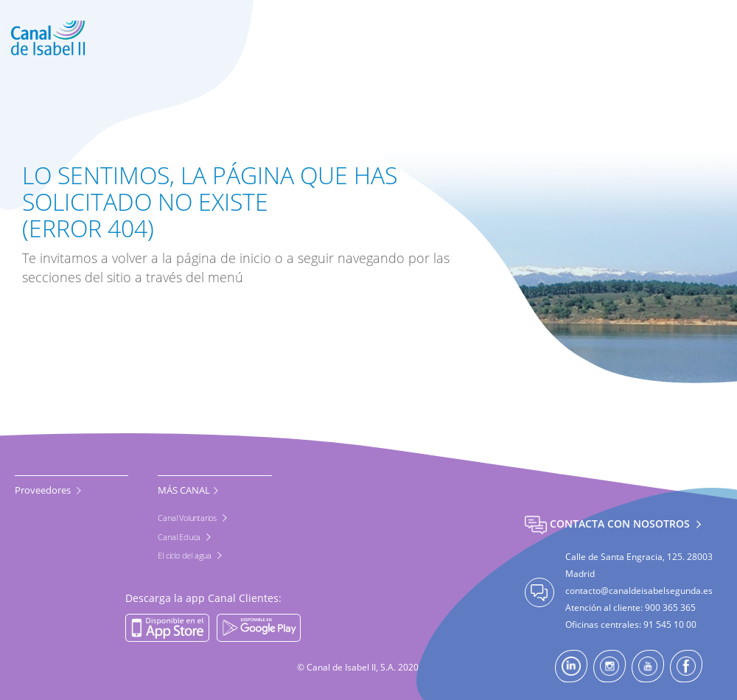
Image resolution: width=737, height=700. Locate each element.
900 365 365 (670, 608)
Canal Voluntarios (188, 518)
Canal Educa (180, 537)
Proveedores (44, 490)
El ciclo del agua (185, 555)
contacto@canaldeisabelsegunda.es (639, 591)
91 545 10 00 (670, 624)
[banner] (368, 38)
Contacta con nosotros (609, 524)
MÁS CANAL (184, 490)
